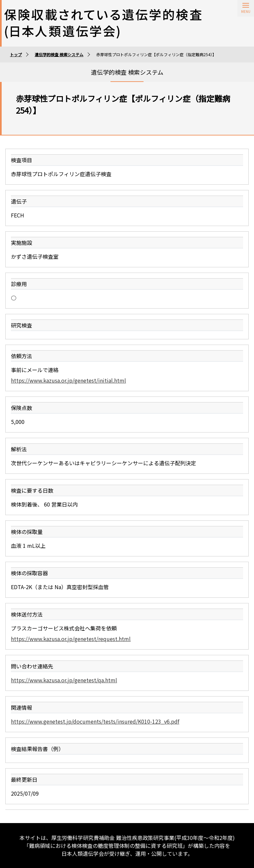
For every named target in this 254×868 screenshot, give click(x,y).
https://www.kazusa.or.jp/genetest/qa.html (64, 680)
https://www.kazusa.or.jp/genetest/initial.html (68, 380)
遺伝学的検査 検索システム (59, 54)
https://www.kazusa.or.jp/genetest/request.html (71, 639)
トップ (16, 54)
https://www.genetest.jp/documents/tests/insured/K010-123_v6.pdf (95, 721)
